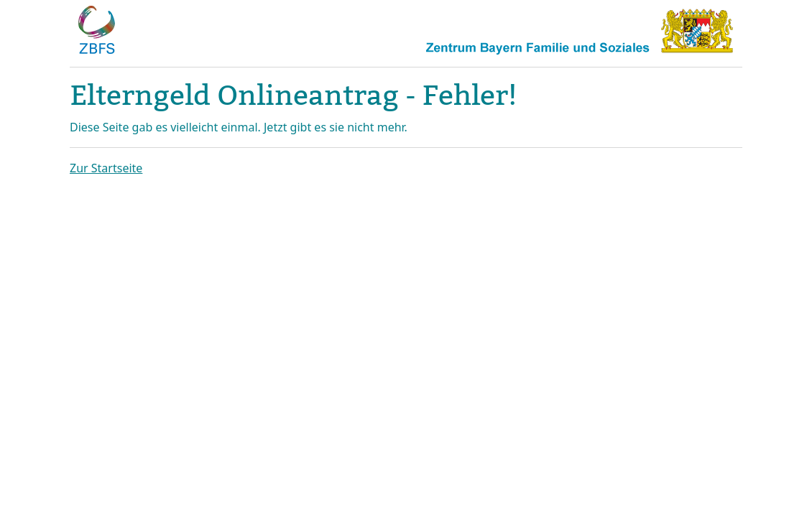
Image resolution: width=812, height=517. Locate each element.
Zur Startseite (106, 168)
